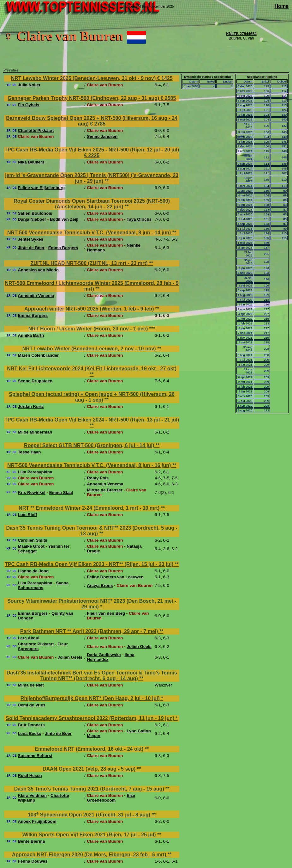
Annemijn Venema (36, 295)
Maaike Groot (31, 546)
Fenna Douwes (33, 861)
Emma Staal (61, 492)
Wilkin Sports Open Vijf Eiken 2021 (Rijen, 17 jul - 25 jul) (90, 835)
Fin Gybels (28, 105)
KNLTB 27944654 (241, 34)
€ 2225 (92, 155)
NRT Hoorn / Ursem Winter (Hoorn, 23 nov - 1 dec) (89, 329)
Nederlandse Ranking (262, 77)
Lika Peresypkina (35, 472)
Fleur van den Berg (106, 613)
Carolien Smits (32, 540)
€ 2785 (98, 124)
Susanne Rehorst (35, 756)
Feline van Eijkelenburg (41, 188)
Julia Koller (29, 85)
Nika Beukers (31, 162)
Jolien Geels (139, 646)
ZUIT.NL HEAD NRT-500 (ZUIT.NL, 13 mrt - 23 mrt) (90, 263)
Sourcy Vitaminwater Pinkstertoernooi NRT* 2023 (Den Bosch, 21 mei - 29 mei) (92, 604)
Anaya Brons (100, 585)
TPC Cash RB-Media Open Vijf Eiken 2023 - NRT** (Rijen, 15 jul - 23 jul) (90, 564)
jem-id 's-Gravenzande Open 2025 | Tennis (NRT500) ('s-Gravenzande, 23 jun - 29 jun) (92, 178)
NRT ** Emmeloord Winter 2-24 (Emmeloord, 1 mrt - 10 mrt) (90, 508)
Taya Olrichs (139, 219)
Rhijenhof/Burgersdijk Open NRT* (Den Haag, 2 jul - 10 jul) (91, 698)
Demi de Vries (31, 705)
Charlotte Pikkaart (36, 130)
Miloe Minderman (35, 432)
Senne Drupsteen (35, 381)
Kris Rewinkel (31, 492)
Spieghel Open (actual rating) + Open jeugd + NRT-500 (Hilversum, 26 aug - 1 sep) (92, 397)
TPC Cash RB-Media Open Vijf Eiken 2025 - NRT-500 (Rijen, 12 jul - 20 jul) (92, 150)
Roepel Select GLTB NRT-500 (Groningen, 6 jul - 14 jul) (90, 445)
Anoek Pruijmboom (37, 821)
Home (282, 6)
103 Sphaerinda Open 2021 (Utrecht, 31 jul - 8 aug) (90, 815)
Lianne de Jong (33, 571)
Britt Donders (31, 725)
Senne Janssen (102, 136)
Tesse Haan (29, 452)
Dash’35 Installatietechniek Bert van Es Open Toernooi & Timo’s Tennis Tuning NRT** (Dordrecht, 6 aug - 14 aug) (92, 676)
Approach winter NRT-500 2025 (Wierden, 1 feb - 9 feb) (90, 309)
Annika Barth (31, 335)
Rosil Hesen (30, 776)
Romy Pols (98, 478)
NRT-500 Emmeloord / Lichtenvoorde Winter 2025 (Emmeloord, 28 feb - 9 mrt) (92, 286)
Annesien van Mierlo (38, 270)
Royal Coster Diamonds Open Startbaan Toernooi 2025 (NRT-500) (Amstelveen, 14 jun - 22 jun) (92, 204)
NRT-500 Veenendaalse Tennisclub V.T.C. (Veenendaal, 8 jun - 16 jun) (90, 465)
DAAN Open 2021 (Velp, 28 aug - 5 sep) (90, 769)
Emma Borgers (63, 248)
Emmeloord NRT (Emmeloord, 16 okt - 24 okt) (90, 749)
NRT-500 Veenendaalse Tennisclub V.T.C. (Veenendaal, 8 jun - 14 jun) (90, 233)
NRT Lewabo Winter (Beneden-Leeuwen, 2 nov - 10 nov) (90, 349)
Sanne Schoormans (43, 585)
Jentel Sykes (30, 239)
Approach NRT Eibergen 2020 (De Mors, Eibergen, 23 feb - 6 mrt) (90, 855)
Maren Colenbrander (38, 355)
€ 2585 (168, 98)
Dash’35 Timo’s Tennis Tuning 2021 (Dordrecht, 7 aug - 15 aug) (90, 789)
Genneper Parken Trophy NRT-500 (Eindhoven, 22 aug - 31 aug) (84, 98)
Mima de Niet (31, 685)
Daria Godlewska (104, 655)
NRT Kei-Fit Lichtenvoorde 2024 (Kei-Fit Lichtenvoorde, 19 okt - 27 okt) (92, 369)
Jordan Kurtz (31, 406)
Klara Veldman (32, 795)
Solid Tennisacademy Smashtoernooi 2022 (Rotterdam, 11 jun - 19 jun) (91, 718)
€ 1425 (165, 78)
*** (152, 329)
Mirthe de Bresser (105, 490)
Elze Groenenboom (111, 798)
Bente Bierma (31, 841)
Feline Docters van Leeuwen (115, 577)
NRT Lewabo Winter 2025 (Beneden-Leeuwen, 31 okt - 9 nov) (84, 78)
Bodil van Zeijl (64, 219)
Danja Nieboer (32, 219)
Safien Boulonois (35, 213)
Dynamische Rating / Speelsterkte (208, 77)
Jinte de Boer (31, 248)
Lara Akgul (28, 638)
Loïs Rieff (27, 515)
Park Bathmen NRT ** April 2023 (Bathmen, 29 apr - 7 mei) (90, 631)
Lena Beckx (29, 733)
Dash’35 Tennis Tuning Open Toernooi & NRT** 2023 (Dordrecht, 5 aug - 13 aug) (92, 531)
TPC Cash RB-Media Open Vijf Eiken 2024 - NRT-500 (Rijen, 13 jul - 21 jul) (92, 420)
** (107, 181)
